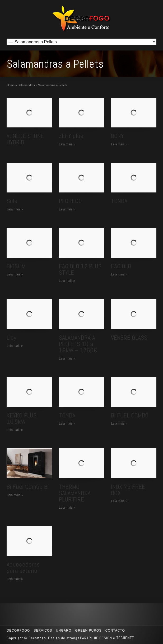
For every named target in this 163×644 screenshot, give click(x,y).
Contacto (115, 631)
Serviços (43, 631)
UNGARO (64, 631)
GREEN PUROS (89, 631)
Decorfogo (18, 631)
